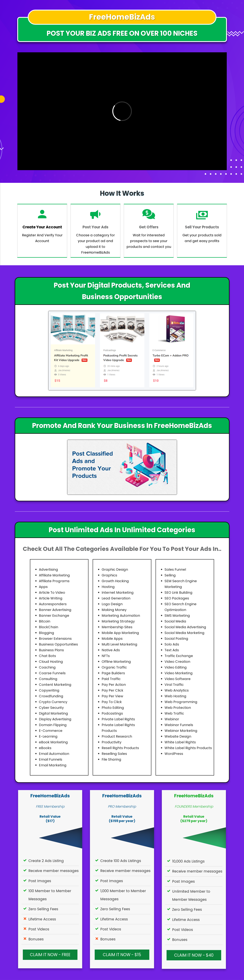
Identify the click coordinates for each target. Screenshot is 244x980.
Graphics (109, 575)
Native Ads (111, 650)
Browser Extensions (55, 639)
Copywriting (49, 690)
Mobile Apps (112, 639)
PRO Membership (122, 806)
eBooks (45, 748)
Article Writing (51, 598)
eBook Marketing (53, 742)
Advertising (48, 569)
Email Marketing (53, 765)
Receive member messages (54, 871)
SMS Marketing (177, 616)
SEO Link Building (178, 593)
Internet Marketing (118, 593)
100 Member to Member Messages (50, 895)
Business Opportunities (58, 644)
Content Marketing (55, 685)
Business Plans (51, 650)
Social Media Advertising (185, 627)
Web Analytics (177, 690)
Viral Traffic (174, 685)
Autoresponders (53, 604)
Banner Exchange (54, 616)
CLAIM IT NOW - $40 (194, 955)
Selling (170, 575)
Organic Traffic (114, 667)
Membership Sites (117, 627)
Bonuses (36, 939)
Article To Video (52, 593)
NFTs (106, 656)
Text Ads (172, 650)
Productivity (112, 742)
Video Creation (177, 662)
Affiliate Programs (54, 581)
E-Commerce (51, 731)
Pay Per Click (112, 690)
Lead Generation (116, 598)
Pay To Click (112, 702)
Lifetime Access (42, 919)
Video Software (178, 679)
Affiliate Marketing (54, 575)
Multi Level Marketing (119, 644)
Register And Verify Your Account (42, 238)
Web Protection (178, 708)
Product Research (117, 736)
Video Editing (176, 667)
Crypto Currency (53, 702)
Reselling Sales (114, 754)
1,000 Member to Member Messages (123, 895)
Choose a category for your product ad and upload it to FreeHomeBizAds (95, 244)
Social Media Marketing (184, 633)
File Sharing (111, 759)
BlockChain (49, 627)
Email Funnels (51, 759)
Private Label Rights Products (118, 728)
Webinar (172, 719)
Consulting (48, 679)
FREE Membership (50, 806)
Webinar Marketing (181, 731)
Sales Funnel (175, 569)
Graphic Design (115, 569)
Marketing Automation (121, 616)
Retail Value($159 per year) (122, 819)
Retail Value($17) (50, 819)
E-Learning (48, 736)
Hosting (108, 587)
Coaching (47, 667)
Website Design (178, 736)
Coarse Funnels (52, 673)
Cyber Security (51, 708)
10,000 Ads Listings (188, 861)
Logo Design (112, 604)
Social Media (175, 621)
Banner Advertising (55, 610)
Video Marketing (179, 673)
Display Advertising (55, 719)
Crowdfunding (51, 696)
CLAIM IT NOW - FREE (50, 955)
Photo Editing (113, 708)
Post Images (40, 881)
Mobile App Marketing (120, 633)
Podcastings (112, 713)
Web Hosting (175, 696)
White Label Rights (180, 742)
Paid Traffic (111, 679)
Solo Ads (172, 644)
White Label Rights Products (188, 748)
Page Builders (113, 673)
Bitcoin (45, 621)
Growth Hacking (115, 581)
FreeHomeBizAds (50, 796)
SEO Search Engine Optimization (181, 607)
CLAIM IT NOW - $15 (122, 955)
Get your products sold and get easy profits (202, 238)
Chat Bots (47, 656)
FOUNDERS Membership (194, 806)
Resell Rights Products (120, 748)
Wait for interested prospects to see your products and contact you (149, 241)
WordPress (174, 754)
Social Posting (176, 639)
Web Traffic (174, 713)
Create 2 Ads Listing (46, 861)
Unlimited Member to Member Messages (191, 895)
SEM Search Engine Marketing (181, 584)
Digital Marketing (53, 713)
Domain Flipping (53, 725)
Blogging (47, 633)
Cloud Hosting (51, 662)
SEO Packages (177, 598)
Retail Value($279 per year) (194, 819)
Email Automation (54, 754)
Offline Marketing (116, 662)
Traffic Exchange (179, 656)
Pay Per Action (114, 685)
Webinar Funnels (179, 725)
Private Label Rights (118, 719)
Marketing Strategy (118, 621)
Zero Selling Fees (43, 909)
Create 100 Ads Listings (121, 861)
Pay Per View (112, 696)
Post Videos (39, 929)
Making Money (114, 610)
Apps (43, 587)
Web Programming (181, 702)
